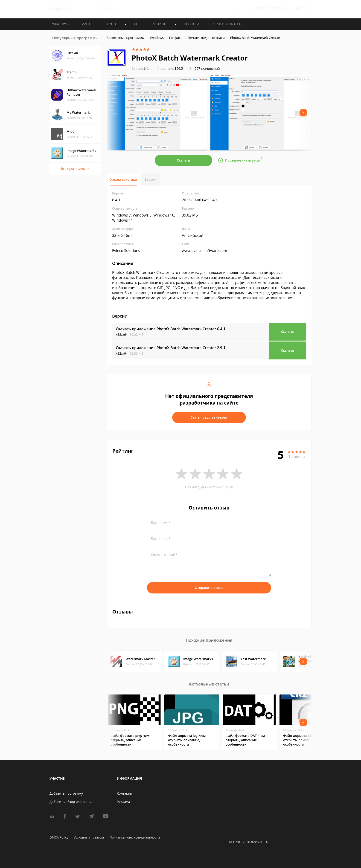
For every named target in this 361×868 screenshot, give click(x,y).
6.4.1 (141, 68)
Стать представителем (209, 417)
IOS (136, 24)
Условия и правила (89, 837)
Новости (192, 24)
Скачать (183, 160)
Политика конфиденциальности (135, 837)
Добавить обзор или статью (71, 802)
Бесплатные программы (126, 38)
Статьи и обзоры (227, 24)
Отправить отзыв (209, 588)
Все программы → (75, 169)
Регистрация (277, 8)
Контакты (124, 793)
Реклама (124, 802)
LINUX (111, 24)
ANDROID (159, 24)
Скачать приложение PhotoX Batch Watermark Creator (171, 329)
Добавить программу (66, 793)
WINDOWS (60, 24)
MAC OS (87, 24)
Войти (259, 8)
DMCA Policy (59, 837)
